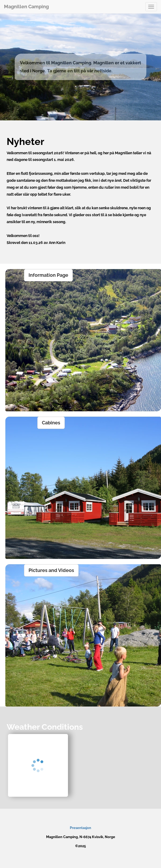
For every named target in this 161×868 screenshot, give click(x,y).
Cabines (51, 423)
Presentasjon (80, 828)
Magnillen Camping (26, 7)
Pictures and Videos (51, 570)
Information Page (48, 275)
